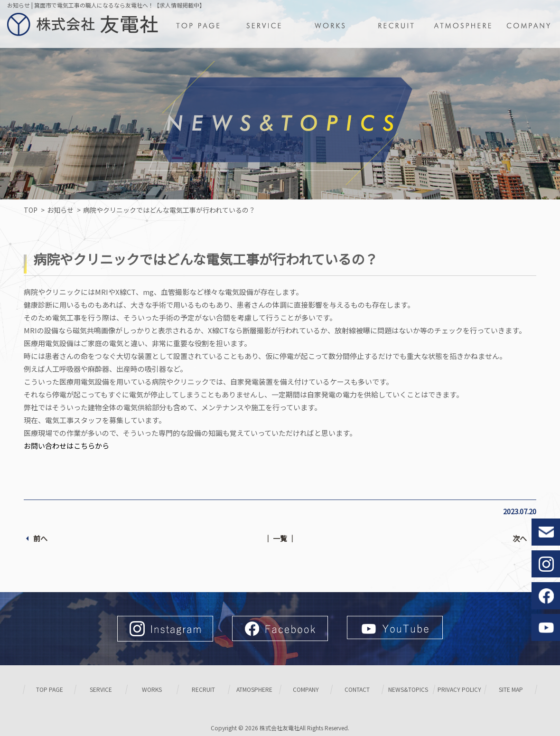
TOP (31, 210)
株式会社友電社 (280, 728)
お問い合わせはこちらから (66, 446)
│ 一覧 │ (280, 538)
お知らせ (60, 210)
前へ (40, 538)
